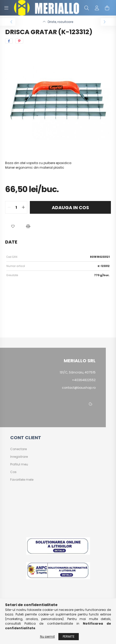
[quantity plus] (23, 207)
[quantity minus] (9, 207)
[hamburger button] (6, 8)
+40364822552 (84, 380)
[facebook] (9, 41)
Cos (13, 472)
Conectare (18, 449)
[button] (13, 226)
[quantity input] (16, 207)
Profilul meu (19, 464)
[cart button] (107, 8)
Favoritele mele (22, 480)
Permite (69, 636)
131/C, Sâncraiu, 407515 (78, 372)
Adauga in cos (70, 207)
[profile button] (97, 8)
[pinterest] (19, 41)
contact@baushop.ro (79, 388)
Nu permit (47, 636)
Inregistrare (19, 457)
